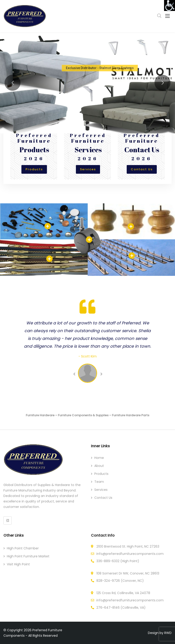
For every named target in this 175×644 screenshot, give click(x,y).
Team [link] (99, 482)
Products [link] (34, 169)
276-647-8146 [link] (108, 608)
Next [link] (101, 374)
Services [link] (88, 169)
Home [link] (99, 458)
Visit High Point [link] (18, 564)
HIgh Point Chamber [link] (23, 548)
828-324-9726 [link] (108, 581)
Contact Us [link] (142, 169)
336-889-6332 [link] (108, 561)
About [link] (99, 466)
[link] (170, 5)
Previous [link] (74, 374)
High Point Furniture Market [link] (28, 556)
